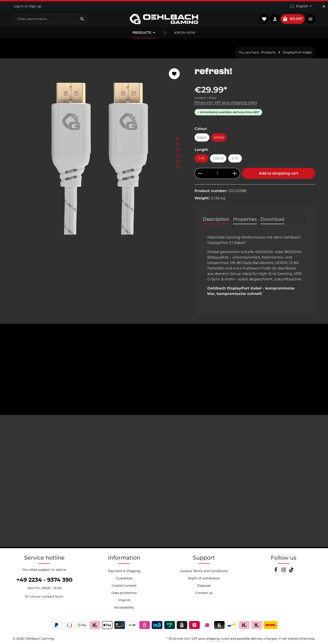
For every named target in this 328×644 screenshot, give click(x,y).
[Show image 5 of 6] (178, 161)
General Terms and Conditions (204, 571)
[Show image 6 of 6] (178, 167)
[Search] (82, 19)
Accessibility (124, 607)
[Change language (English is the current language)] (301, 6)
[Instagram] (284, 571)
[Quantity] (217, 173)
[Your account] (275, 19)
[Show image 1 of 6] (178, 138)
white (219, 137)
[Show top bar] (310, 19)
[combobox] (45, 19)
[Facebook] (276, 571)
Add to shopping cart (279, 173)
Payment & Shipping (124, 571)
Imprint (124, 600)
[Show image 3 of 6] (178, 150)
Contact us (204, 593)
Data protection (124, 593)
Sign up (35, 6)
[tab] (216, 219)
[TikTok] (291, 571)
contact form (53, 596)
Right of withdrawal (204, 578)
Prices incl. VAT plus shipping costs (226, 103)
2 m (235, 158)
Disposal (204, 586)
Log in (19, 6)
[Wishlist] (264, 19)
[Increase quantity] (235, 173)
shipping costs (218, 639)
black (202, 137)
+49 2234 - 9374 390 (44, 580)
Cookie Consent (124, 586)
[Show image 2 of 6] (178, 144)
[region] (99, 149)
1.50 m (218, 158)
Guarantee (124, 578)
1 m (201, 158)
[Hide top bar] (324, 6)
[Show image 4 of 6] (178, 156)
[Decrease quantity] (200, 173)
